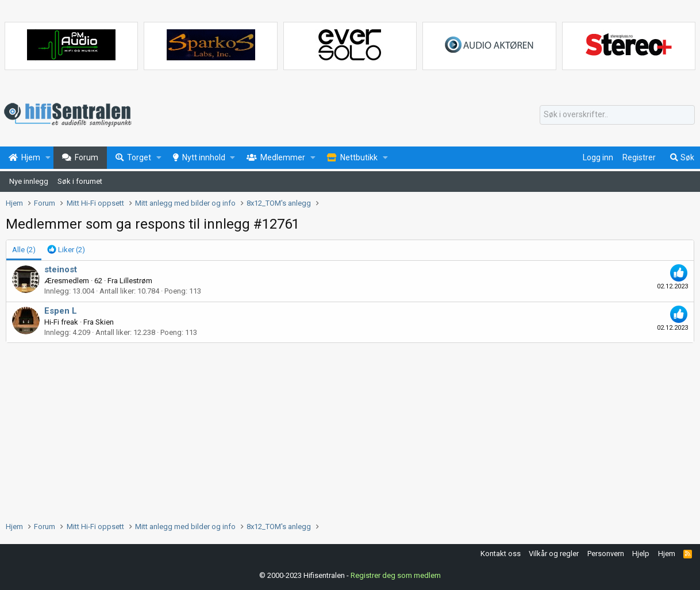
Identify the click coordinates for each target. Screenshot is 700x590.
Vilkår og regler (554, 554)
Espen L (61, 311)
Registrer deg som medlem (396, 575)
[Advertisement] (350, 429)
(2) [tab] (24, 250)
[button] (48, 158)
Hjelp (641, 554)
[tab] (66, 250)
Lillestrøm (136, 281)
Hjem (667, 554)
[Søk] (617, 115)
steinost (61, 269)
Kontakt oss (501, 554)
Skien (105, 322)
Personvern (606, 554)
